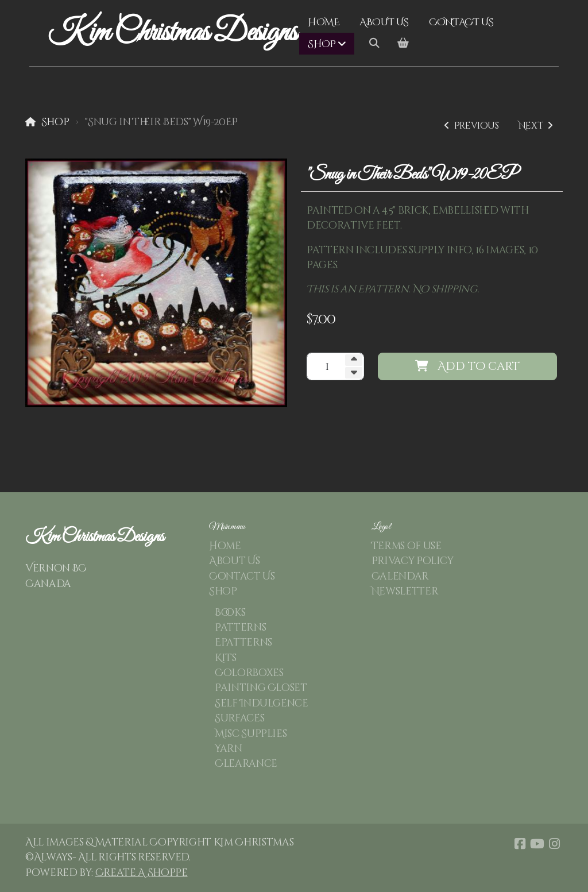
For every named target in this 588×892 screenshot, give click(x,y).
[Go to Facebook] (520, 844)
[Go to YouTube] (537, 844)
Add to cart (467, 366)
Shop (55, 122)
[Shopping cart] (403, 44)
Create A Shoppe (142, 873)
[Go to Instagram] (554, 844)
